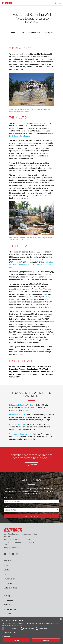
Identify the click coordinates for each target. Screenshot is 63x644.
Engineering (9, 600)
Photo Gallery (9, 583)
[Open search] (55, 3)
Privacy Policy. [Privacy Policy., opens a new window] (18, 625)
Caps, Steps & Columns (19, 424)
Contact (7, 570)
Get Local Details (31, 516)
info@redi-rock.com (12, 548)
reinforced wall (18, 292)
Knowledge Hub (10, 609)
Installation (8, 605)
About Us (7, 561)
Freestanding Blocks (17, 415)
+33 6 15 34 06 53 (27, 539)
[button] (31, 636)
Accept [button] (17, 640)
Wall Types (8, 596)
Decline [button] (46, 640)
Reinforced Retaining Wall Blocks (22, 405)
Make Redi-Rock (10, 588)
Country (7, 506)
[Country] (31, 510)
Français (7, 614)
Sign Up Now (32, 464)
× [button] (61, 619)
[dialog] (31, 631)
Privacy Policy (9, 579)
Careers (7, 574)
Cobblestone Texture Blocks (20, 434)
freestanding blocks (26, 265)
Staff (6, 565)
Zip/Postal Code (9, 498)
